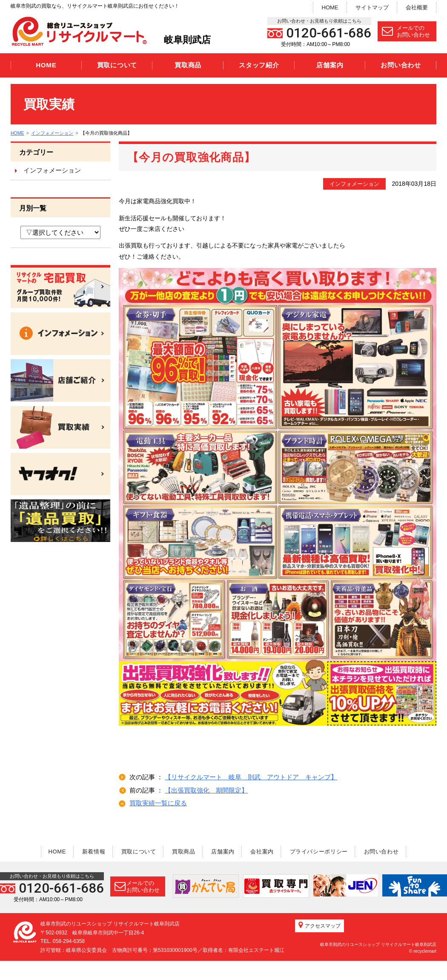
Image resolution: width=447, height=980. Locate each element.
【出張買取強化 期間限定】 (206, 790)
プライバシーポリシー (325, 851)
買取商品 (188, 65)
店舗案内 (330, 65)
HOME (330, 7)
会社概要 (417, 7)
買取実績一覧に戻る (158, 803)
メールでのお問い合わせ (406, 31)
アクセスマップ (319, 944)
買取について (117, 65)
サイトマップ (372, 7)
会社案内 (266, 851)
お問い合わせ (401, 65)
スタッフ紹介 (259, 65)
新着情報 (87, 851)
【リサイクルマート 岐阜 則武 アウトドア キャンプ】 (251, 777)
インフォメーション (53, 133)
